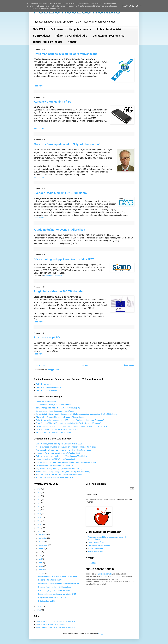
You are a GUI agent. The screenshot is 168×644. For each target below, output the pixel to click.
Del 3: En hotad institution (46, 390)
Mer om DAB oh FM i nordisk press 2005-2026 (55, 478)
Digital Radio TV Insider (48, 42)
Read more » (39, 86)
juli (40, 552)
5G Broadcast (42, 36)
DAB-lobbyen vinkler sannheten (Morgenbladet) (55, 465)
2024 (39, 496)
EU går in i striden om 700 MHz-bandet (58, 291)
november (43, 538)
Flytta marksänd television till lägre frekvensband (66, 54)
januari (42, 573)
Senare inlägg (40, 365)
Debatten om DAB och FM (108, 36)
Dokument (57, 29)
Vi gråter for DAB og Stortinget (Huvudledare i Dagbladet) (59, 469)
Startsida (85, 365)
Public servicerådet (105, 574)
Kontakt (73, 42)
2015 (39, 528)
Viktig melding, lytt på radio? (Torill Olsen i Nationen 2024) (59, 444)
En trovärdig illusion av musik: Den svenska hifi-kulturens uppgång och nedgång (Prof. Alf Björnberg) (76, 414)
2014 (39, 531)
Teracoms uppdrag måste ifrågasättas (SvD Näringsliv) (58, 408)
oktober (42, 542)
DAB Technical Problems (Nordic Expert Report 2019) (58, 429)
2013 (39, 606)
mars (41, 566)
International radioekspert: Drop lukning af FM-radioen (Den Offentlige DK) (66, 462)
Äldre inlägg (129, 365)
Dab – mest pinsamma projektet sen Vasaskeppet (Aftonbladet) (61, 456)
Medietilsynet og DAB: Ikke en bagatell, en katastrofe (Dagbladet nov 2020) (66, 447)
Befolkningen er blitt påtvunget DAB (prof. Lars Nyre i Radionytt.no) (63, 472)
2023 (39, 500)
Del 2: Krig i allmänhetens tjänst (49, 387)
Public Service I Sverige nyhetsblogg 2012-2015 (55, 627)
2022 (39, 503)
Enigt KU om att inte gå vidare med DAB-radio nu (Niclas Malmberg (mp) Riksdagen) (70, 420)
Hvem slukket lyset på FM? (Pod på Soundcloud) (56, 459)
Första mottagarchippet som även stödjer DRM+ (65, 259)
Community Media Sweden (99, 545)
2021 (39, 507)
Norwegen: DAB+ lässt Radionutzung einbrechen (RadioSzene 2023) (64, 450)
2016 (39, 524)
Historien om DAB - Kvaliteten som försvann (54, 433)
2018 (39, 517)
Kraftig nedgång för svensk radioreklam (59, 230)
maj (40, 559)
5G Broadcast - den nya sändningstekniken (53, 405)
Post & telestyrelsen (96, 551)
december (43, 534)
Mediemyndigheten (96, 548)
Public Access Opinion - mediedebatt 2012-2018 (55, 621)
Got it (139, 6)
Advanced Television (53, 276)
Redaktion (92, 563)
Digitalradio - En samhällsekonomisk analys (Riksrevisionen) (60, 417)
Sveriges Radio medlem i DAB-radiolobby (61, 193)
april (41, 563)
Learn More (128, 6)
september (43, 545)
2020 (39, 510)
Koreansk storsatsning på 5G (53, 102)
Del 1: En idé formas (44, 384)
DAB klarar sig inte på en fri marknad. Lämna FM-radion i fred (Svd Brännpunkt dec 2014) (72, 426)
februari (42, 570)
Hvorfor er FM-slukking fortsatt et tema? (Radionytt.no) (58, 453)
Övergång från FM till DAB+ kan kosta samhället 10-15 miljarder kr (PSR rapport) (68, 423)
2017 (39, 521)
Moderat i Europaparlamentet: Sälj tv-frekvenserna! (67, 144)
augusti (42, 549)
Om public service (80, 29)
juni (40, 556)
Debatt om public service (46, 402)
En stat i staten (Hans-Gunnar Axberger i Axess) (55, 411)
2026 (39, 489)
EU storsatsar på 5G (47, 337)
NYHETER (39, 29)
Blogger (101, 634)
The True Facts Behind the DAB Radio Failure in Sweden (59, 475)
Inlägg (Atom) (53, 370)
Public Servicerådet (109, 29)
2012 (39, 610)
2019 (39, 514)
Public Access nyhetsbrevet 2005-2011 (52, 624)
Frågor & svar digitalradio (71, 36)
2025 (39, 493)
